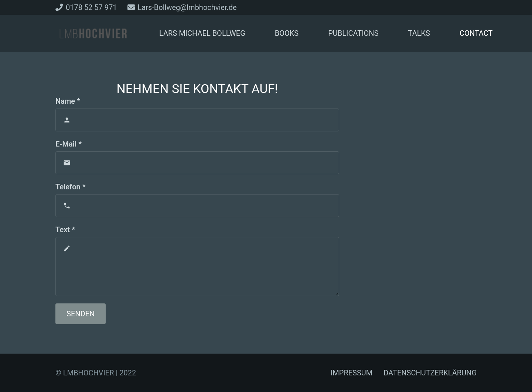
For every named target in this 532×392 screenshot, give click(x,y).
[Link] (93, 33)
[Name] (197, 120)
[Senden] (81, 314)
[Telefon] (197, 206)
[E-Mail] (197, 163)
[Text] (197, 267)
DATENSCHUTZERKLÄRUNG (430, 373)
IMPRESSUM (352, 373)
